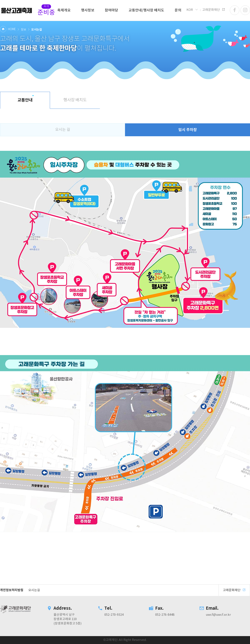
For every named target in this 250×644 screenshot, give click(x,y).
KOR (192, 10)
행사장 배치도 (75, 100)
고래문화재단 (17, 10)
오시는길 (34, 590)
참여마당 (111, 10)
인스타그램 (245, 10)
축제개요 (64, 10)
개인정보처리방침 (12, 590)
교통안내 (25, 100)
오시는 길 (63, 130)
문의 (178, 10)
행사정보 (88, 10)
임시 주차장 (188, 130)
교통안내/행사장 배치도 (146, 10)
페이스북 (235, 10)
